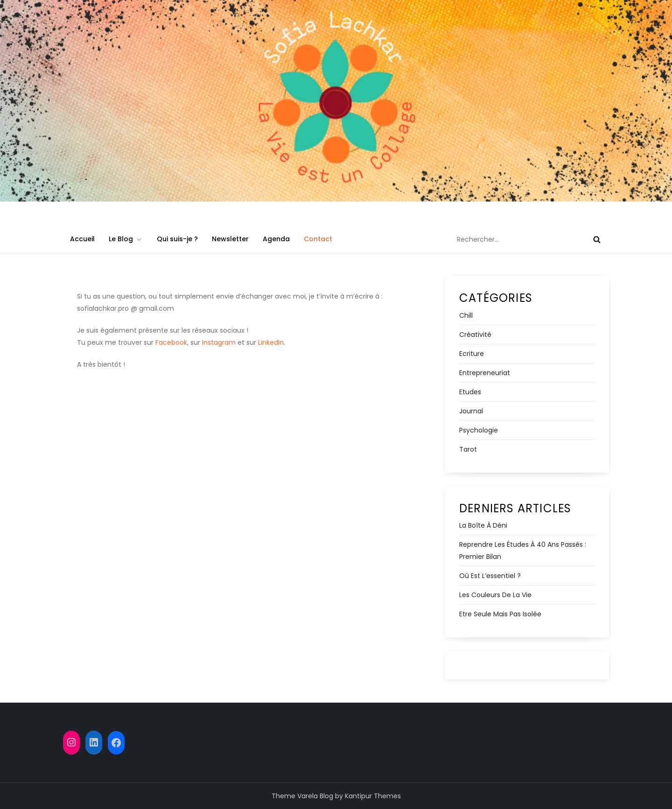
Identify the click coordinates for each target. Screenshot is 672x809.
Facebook (171, 342)
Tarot (468, 449)
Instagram (219, 342)
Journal (471, 411)
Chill (466, 315)
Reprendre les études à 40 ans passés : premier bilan (523, 551)
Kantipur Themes (373, 796)
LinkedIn (271, 342)
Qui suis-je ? (177, 239)
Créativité (475, 335)
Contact (318, 239)
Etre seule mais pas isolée (500, 614)
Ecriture (472, 354)
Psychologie (479, 430)
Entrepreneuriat (485, 373)
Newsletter (230, 239)
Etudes (470, 392)
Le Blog (126, 239)
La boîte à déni (483, 525)
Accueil (82, 239)
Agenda (276, 239)
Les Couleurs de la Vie (495, 595)
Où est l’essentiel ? (490, 576)
